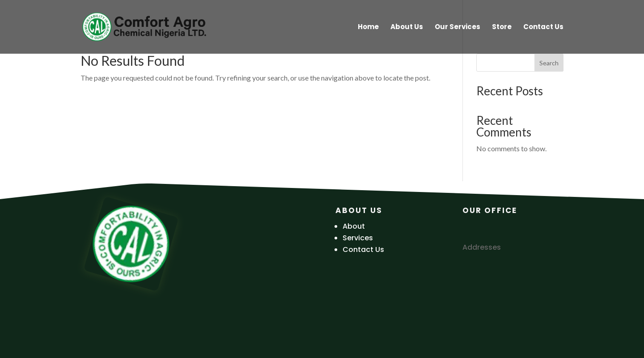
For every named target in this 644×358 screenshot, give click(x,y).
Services (358, 238)
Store (502, 28)
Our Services (458, 28)
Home (368, 28)
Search (549, 63)
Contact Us (543, 28)
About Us (407, 28)
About (354, 226)
